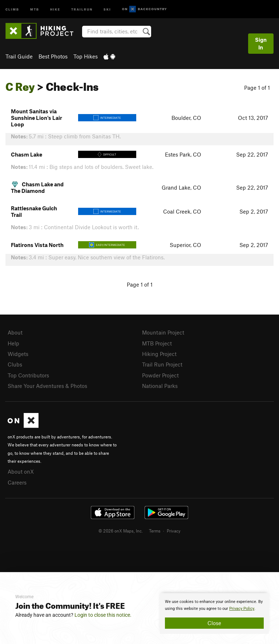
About (15, 332)
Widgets (18, 354)
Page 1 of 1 (257, 88)
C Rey (20, 85)
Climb (12, 9)
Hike (55, 9)
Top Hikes (86, 56)
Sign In (261, 43)
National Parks (160, 386)
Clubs (15, 364)
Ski (107, 9)
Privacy (174, 531)
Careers (17, 482)
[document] (214, 613)
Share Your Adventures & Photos (47, 386)
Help (13, 343)
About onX (21, 471)
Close (214, 623)
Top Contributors (28, 375)
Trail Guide (19, 56)
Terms (155, 531)
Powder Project (160, 375)
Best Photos (53, 56)
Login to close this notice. (103, 615)
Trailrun (82, 9)
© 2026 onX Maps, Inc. (121, 531)
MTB (35, 9)
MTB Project (157, 343)
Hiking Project (159, 354)
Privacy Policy (242, 609)
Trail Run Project (162, 364)
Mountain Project (163, 332)
